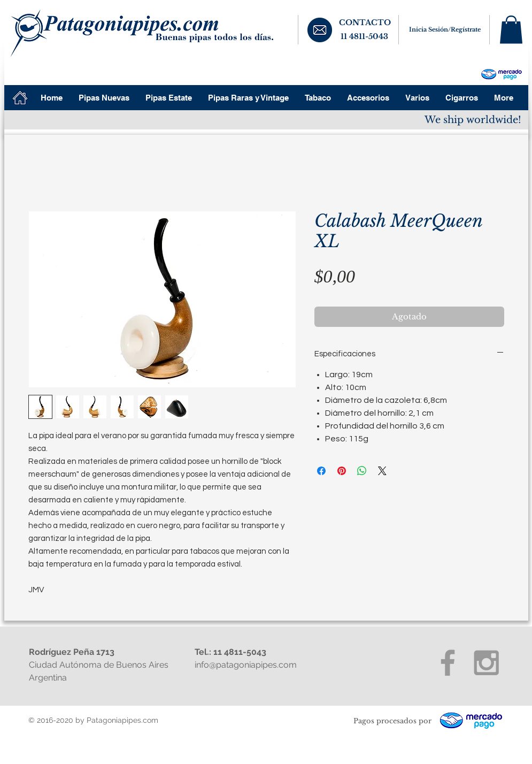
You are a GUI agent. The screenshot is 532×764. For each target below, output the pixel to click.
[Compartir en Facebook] (321, 471)
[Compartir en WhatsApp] (362, 471)
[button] (511, 30)
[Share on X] (382, 471)
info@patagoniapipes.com (246, 665)
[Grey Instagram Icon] (486, 663)
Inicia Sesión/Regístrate (445, 29)
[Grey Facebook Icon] (448, 663)
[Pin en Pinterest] (342, 471)
